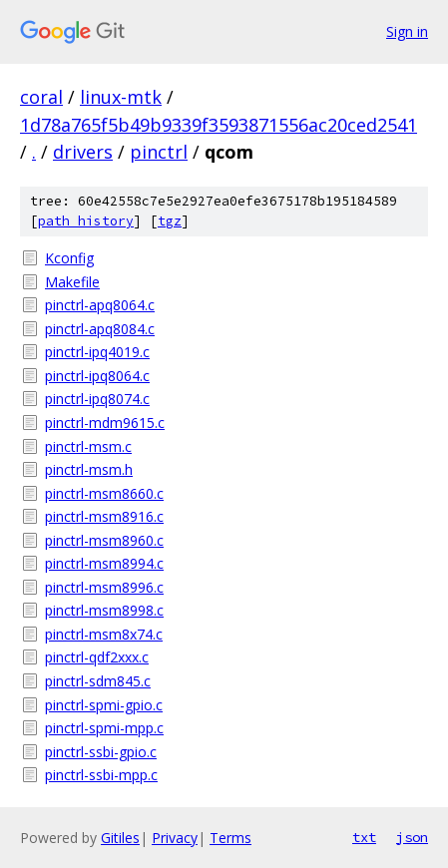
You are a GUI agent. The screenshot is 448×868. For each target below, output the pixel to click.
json (412, 837)
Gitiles (120, 838)
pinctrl (159, 152)
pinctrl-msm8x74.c (104, 634)
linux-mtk (121, 97)
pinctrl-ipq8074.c (97, 399)
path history (86, 221)
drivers (83, 152)
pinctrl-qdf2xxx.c (97, 657)
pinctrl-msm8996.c (104, 587)
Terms (230, 838)
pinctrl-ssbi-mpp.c (101, 775)
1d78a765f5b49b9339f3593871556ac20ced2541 (219, 125)
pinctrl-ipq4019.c (97, 352)
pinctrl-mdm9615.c (105, 423)
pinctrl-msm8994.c (104, 563)
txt (364, 837)
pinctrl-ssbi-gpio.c (101, 752)
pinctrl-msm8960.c (104, 540)
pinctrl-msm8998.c (104, 610)
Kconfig (69, 258)
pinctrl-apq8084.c (100, 329)
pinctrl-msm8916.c (104, 516)
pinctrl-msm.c (88, 446)
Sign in (407, 31)
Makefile (72, 282)
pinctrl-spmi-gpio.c (104, 705)
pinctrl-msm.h (89, 469)
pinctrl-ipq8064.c (97, 376)
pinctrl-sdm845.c (98, 681)
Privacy (175, 838)
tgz (170, 221)
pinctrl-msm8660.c (104, 493)
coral (41, 97)
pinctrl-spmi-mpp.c (104, 728)
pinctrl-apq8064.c (100, 305)
